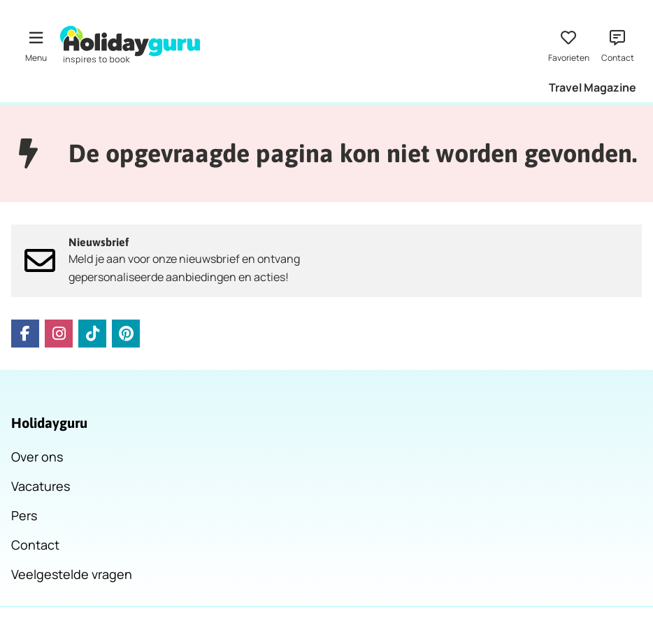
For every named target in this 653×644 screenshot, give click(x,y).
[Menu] (36, 45)
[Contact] (617, 45)
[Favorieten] (568, 45)
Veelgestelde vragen (72, 574)
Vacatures (41, 486)
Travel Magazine (593, 87)
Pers (24, 515)
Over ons (37, 457)
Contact (35, 545)
